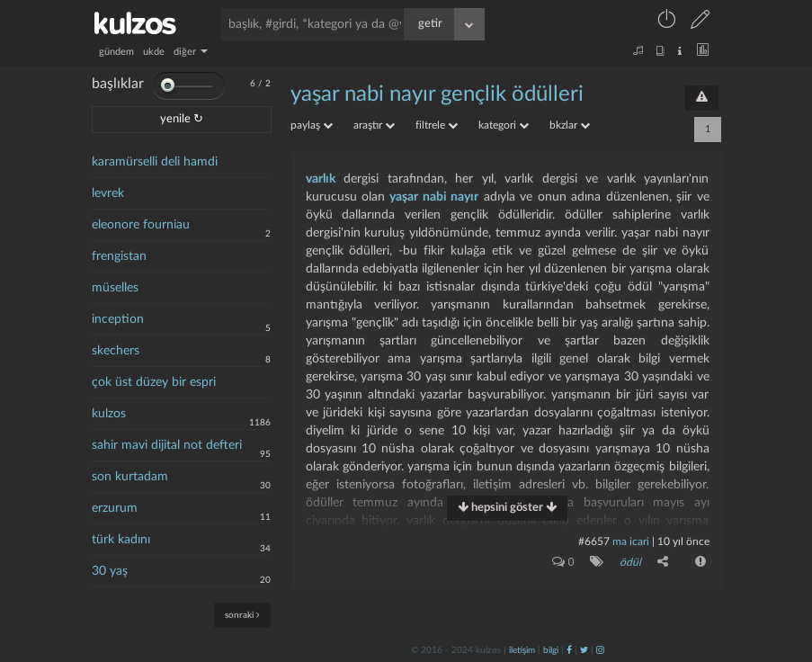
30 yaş (110, 571)
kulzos (109, 414)
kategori (504, 125)
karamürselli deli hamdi (155, 162)
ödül (630, 562)
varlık (321, 179)
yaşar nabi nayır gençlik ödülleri (437, 94)
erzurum (115, 508)
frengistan (119, 256)
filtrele (437, 125)
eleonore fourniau (141, 225)
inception (118, 319)
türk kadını (121, 540)
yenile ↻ (182, 119)
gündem (116, 52)
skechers (116, 351)
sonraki (242, 615)
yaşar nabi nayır (434, 197)
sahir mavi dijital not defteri (167, 445)
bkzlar (570, 125)
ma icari (631, 541)
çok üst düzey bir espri (154, 382)
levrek (108, 193)
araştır (374, 125)
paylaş (312, 125)
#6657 (594, 541)
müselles (115, 288)
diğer (191, 52)
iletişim (522, 650)
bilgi (551, 650)
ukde (154, 52)
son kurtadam (130, 477)
